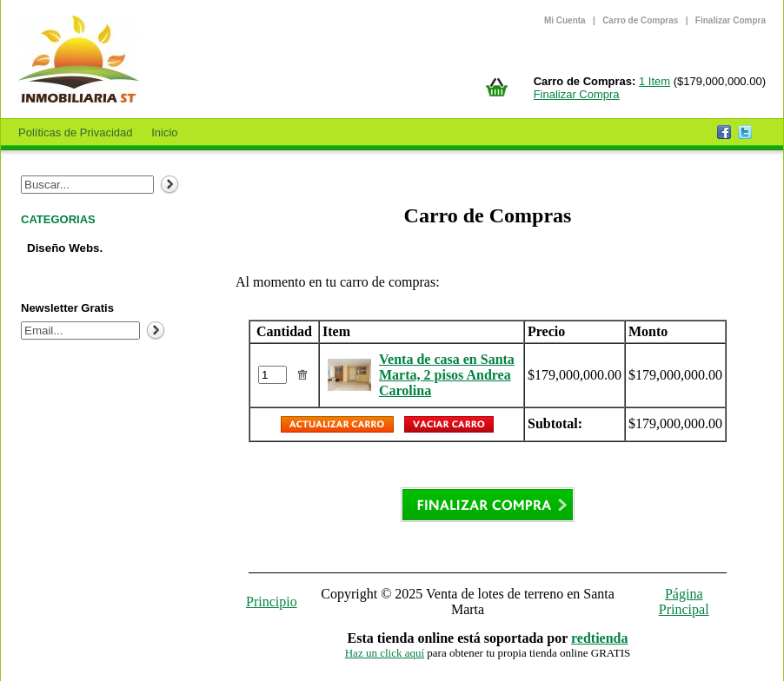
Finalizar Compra (731, 20)
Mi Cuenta (565, 20)
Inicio (164, 132)
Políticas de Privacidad (76, 132)
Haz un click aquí (385, 653)
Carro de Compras (640, 20)
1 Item (654, 81)
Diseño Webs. (65, 248)
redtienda (599, 638)
